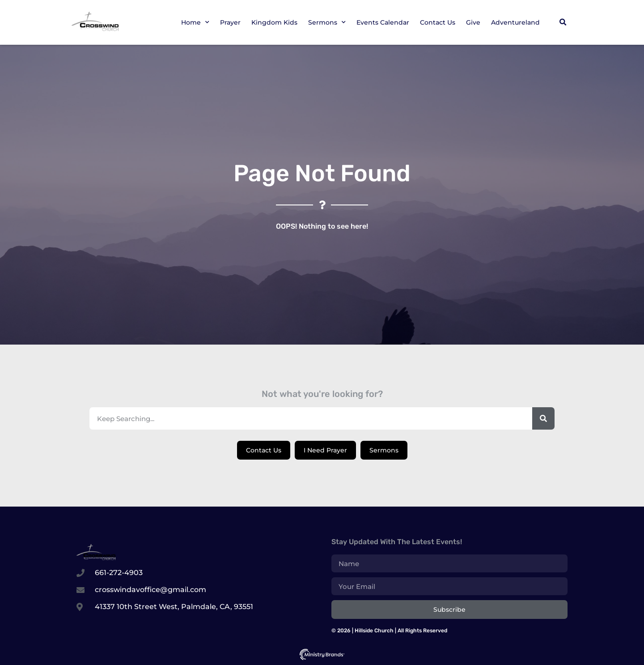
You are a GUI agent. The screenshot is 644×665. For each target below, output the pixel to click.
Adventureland (515, 22)
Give (473, 22)
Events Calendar (383, 22)
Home (195, 22)
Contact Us (438, 22)
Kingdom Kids (274, 22)
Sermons (327, 22)
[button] (563, 22)
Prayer (230, 22)
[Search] (543, 418)
